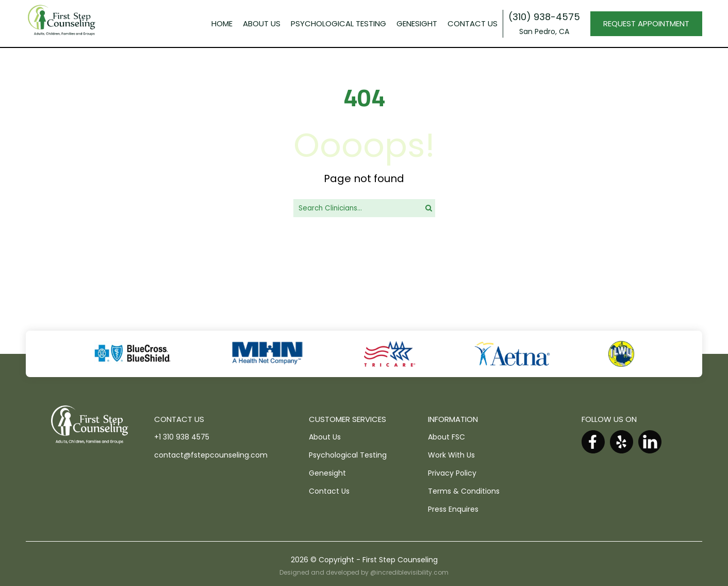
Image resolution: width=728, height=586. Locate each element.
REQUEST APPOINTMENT (646, 23)
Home (222, 23)
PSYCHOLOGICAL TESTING (338, 23)
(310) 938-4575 (544, 17)
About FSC (446, 437)
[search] (429, 208)
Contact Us (473, 23)
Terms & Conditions (464, 491)
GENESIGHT (417, 23)
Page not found (364, 178)
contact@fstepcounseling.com (211, 455)
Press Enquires (453, 509)
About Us (262, 23)
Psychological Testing (348, 455)
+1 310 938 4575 (182, 437)
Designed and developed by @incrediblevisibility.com (364, 572)
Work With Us (451, 455)
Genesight (327, 473)
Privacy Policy (452, 473)
